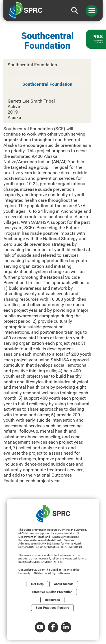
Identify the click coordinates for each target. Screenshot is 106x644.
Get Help (37, 584)
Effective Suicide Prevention (52, 592)
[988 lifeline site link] (96, 39)
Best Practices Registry (52, 608)
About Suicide (64, 584)
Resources (52, 600)
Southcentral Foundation (47, 84)
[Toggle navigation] (92, 11)
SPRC (53, 514)
